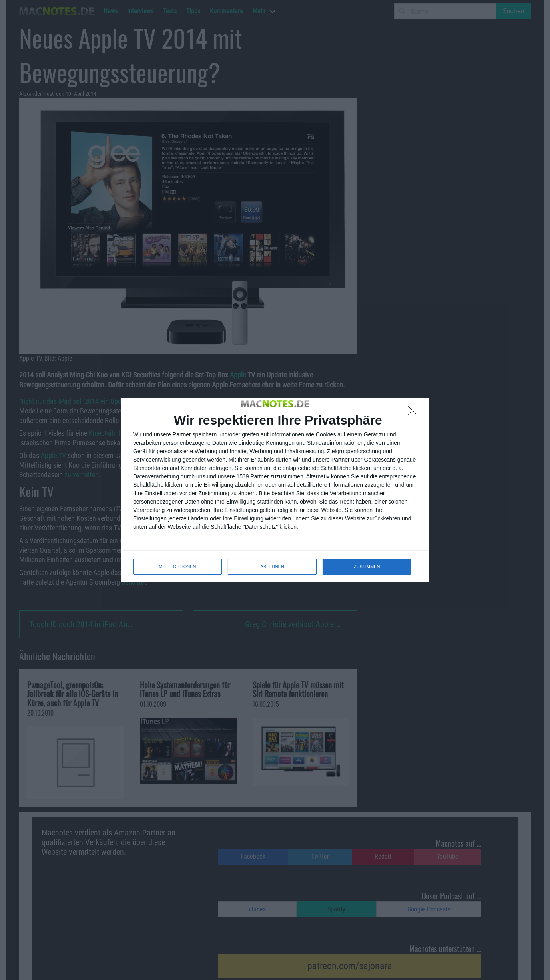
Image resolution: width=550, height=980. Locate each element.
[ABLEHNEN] (414, 413)
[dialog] (275, 490)
